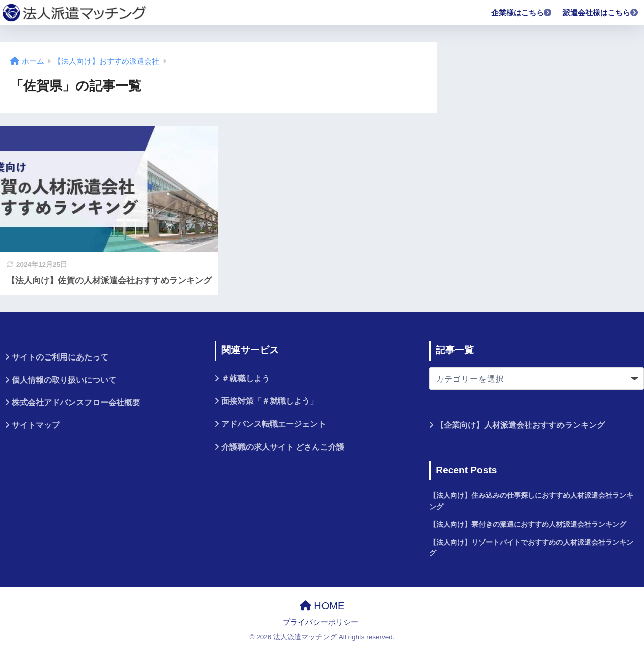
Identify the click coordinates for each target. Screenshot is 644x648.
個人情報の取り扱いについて (64, 380)
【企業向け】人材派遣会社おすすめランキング (520, 425)
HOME (322, 606)
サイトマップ (36, 425)
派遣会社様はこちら (601, 12)
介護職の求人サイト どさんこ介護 (283, 447)
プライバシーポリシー (320, 622)
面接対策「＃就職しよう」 (270, 401)
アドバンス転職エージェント (274, 424)
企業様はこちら (522, 12)
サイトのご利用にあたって (60, 357)
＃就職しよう (246, 378)
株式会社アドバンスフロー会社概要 (76, 403)
